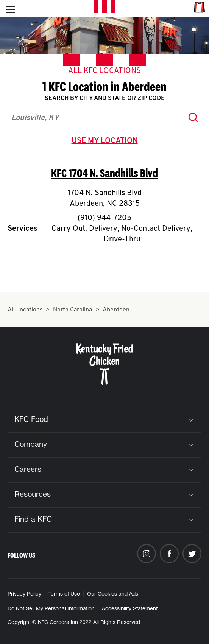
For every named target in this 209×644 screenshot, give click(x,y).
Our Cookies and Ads (113, 594)
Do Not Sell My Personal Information (51, 609)
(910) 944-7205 (104, 218)
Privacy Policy (24, 594)
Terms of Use (64, 594)
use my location (106, 142)
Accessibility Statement (130, 609)
